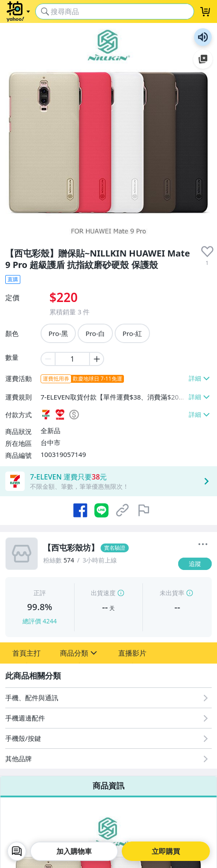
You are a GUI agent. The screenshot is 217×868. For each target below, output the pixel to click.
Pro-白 (95, 333)
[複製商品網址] (123, 510)
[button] (26, 653)
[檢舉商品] (144, 510)
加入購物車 (74, 851)
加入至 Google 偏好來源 (203, 59)
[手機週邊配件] (108, 718)
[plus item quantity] (97, 359)
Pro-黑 (58, 333)
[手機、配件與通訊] (108, 698)
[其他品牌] (108, 759)
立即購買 (166, 851)
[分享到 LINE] (101, 510)
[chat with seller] (17, 851)
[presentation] (207, 252)
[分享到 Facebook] (80, 510)
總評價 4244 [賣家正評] (40, 621)
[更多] (203, 544)
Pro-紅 (132, 333)
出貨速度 (103, 593)
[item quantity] (72, 359)
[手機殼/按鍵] (108, 738)
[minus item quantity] (48, 359)
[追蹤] (195, 564)
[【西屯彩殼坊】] (108, 548)
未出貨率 (172, 593)
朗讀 (203, 37)
